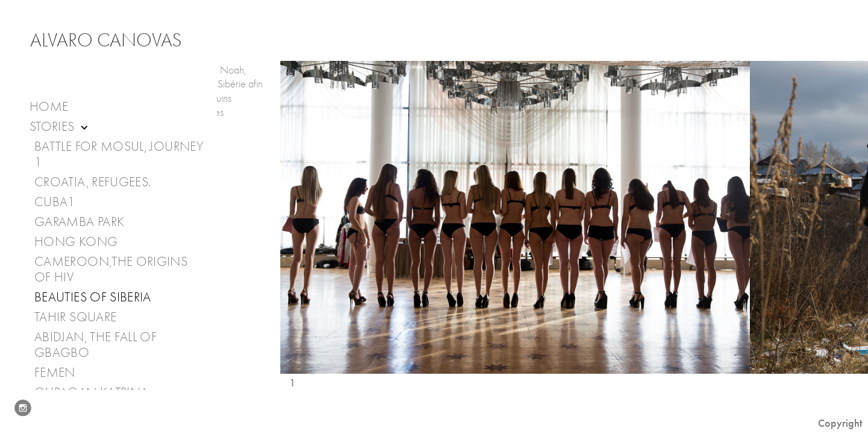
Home (49, 107)
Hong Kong (76, 242)
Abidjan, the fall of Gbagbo (96, 345)
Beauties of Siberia (93, 297)
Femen (55, 373)
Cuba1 (55, 202)
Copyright (840, 423)
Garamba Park (79, 222)
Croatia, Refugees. (93, 182)
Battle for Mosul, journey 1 (119, 154)
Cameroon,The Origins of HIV (111, 269)
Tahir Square (75, 317)
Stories (60, 127)
